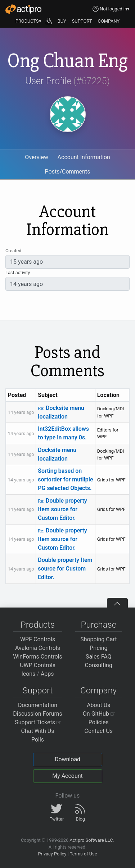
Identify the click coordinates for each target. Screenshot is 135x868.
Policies (99, 722)
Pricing (99, 648)
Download (67, 759)
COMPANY (109, 21)
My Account (67, 776)
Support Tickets (38, 722)
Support (38, 691)
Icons (28, 674)
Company (98, 691)
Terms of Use (84, 854)
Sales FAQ (99, 657)
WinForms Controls (38, 657)
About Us (98, 705)
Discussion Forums (38, 714)
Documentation (38, 705)
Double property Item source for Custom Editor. (62, 509)
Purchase (98, 625)
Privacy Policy (52, 854)
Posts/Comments (68, 172)
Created (13, 251)
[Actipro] (23, 9)
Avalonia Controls (38, 648)
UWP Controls (38, 665)
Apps (47, 674)
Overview (37, 157)
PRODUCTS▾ (28, 21)
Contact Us (98, 731)
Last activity (18, 273)
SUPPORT (82, 21)
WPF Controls (38, 639)
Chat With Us (38, 731)
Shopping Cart (98, 639)
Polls (38, 740)
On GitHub (99, 714)
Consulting (99, 665)
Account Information (84, 157)
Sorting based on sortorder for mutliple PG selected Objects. (65, 479)
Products (38, 625)
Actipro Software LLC (91, 840)
